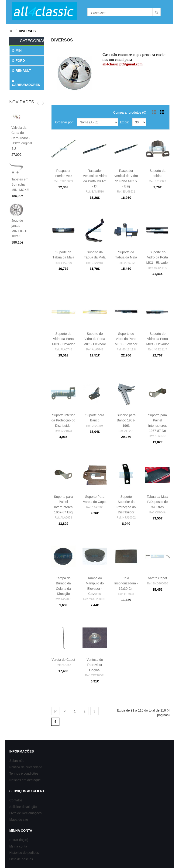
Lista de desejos (21, 859)
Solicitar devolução (23, 807)
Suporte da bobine (157, 176)
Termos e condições (24, 773)
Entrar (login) (19, 840)
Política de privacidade (26, 767)
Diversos (27, 31)
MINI (17, 51)
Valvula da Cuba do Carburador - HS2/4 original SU (22, 138)
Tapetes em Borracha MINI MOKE (20, 185)
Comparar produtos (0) (130, 112)
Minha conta (18, 846)
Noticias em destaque (25, 780)
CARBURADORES (26, 83)
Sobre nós (17, 761)
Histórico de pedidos (24, 853)
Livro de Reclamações (26, 813)
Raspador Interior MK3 (63, 176)
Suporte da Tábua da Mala (63, 257)
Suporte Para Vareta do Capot (95, 502)
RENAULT (21, 71)
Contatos (16, 800)
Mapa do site (19, 820)
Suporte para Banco (95, 420)
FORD (18, 61)
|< (55, 711)
